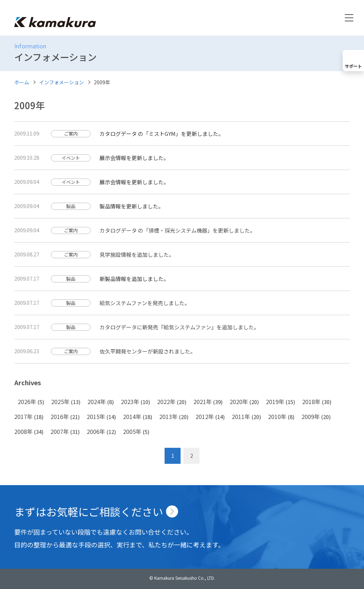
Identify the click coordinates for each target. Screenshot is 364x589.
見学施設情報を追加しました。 (137, 254)
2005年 (132, 431)
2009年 (311, 416)
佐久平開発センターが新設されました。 (148, 351)
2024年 (97, 402)
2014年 (132, 416)
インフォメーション (61, 82)
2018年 (311, 402)
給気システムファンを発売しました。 (145, 303)
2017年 (23, 416)
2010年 (277, 416)
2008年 (23, 431)
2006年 (96, 431)
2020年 (239, 402)
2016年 (60, 416)
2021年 (203, 402)
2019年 (275, 402)
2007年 (60, 431)
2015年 (96, 416)
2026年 (27, 402)
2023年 (130, 402)
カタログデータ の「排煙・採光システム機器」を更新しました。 (177, 230)
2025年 (60, 402)
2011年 (241, 416)
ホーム (22, 82)
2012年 (205, 416)
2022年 (166, 402)
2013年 (168, 416)
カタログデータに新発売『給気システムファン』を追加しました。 (179, 327)
